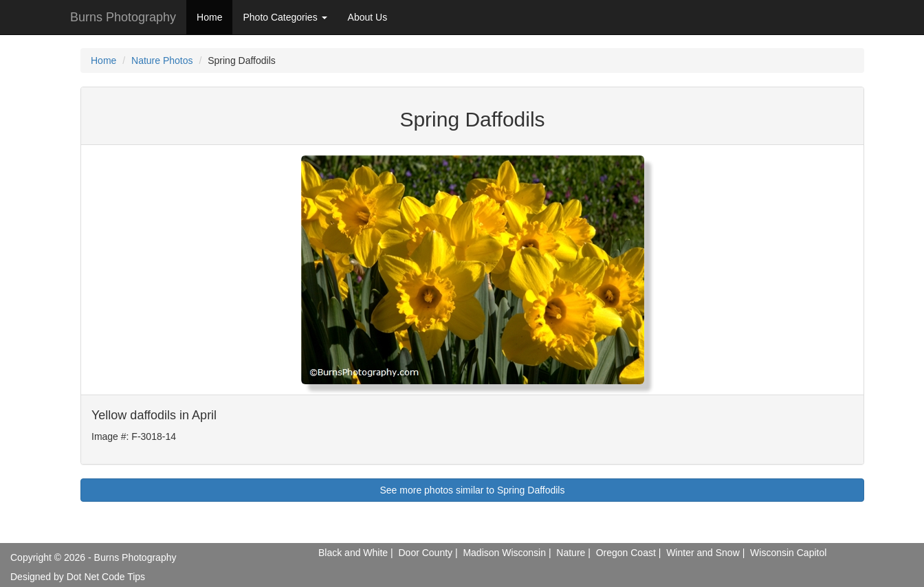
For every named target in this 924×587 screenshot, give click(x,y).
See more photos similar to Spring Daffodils (473, 490)
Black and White (353, 553)
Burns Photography (123, 17)
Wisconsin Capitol (788, 553)
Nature (571, 553)
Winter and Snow (703, 553)
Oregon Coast (626, 553)
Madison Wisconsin (504, 553)
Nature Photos (162, 60)
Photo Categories (285, 17)
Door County (425, 553)
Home (209, 17)
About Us (368, 17)
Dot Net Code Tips (106, 577)
